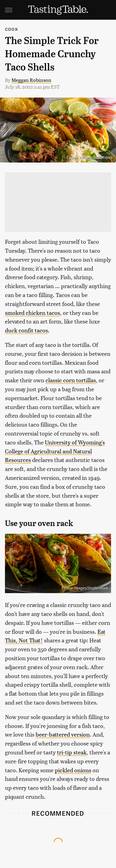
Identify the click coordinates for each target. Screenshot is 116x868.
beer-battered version (63, 734)
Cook (12, 29)
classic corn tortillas (71, 380)
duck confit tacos (26, 330)
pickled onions (73, 770)
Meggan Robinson (31, 80)
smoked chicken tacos (32, 313)
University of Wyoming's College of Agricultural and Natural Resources (55, 451)
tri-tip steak (72, 752)
